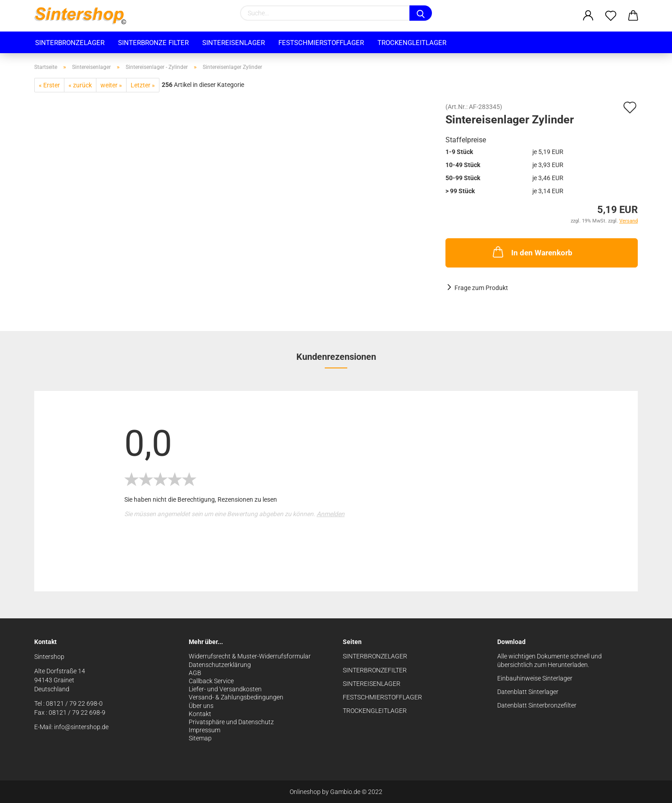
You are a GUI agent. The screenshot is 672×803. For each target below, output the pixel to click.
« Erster (49, 85)
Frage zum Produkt (481, 288)
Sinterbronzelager (70, 43)
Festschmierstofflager (321, 43)
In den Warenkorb (532, 252)
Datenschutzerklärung (220, 665)
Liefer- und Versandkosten (225, 689)
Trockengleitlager (412, 43)
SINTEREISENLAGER (372, 684)
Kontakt (200, 714)
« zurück (80, 85)
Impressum (204, 730)
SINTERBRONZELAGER (375, 656)
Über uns (201, 706)
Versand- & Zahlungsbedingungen (236, 697)
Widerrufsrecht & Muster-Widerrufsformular (250, 656)
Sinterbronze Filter (153, 43)
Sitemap (200, 738)
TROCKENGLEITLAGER (375, 711)
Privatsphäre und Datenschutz (231, 722)
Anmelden (331, 514)
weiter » (111, 85)
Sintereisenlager (234, 43)
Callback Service (211, 681)
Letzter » (143, 85)
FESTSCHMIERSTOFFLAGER (382, 697)
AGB (195, 673)
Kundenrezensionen (336, 357)
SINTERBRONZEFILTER (375, 670)
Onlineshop (305, 792)
